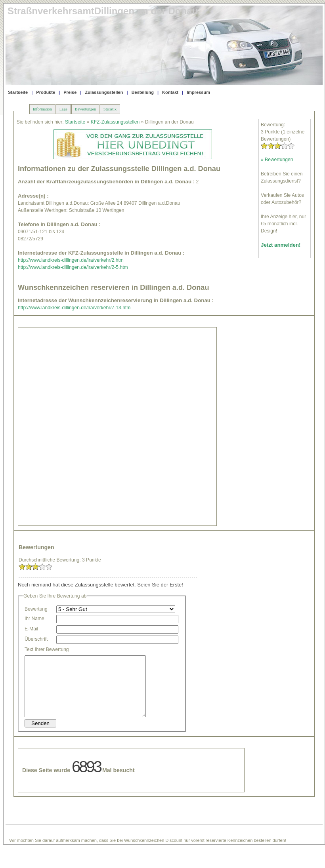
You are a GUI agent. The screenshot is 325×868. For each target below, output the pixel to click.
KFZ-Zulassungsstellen (115, 122)
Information (42, 109)
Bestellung (143, 92)
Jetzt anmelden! (281, 245)
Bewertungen (85, 109)
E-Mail (31, 629)
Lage (63, 109)
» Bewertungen (277, 160)
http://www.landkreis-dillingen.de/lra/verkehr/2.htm (71, 260)
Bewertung (36, 609)
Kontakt (170, 92)
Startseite (18, 92)
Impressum (198, 92)
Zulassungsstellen (104, 92)
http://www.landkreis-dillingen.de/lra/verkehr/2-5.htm (73, 267)
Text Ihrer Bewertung (47, 649)
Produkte (46, 92)
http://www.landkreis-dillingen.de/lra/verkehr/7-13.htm (74, 308)
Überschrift (36, 639)
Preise (70, 92)
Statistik (110, 109)
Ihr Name (34, 619)
